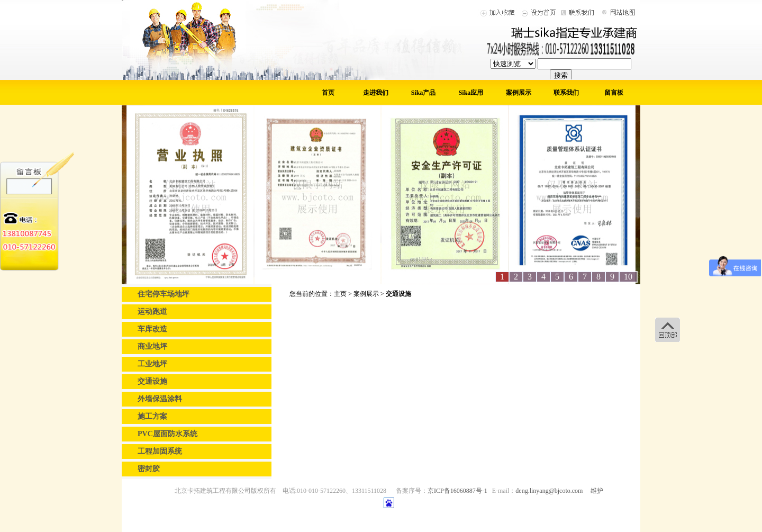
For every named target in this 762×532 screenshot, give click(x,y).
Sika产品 (424, 93)
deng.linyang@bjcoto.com (549, 491)
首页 (328, 93)
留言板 (614, 93)
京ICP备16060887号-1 (457, 491)
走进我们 (376, 93)
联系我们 (566, 93)
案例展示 (519, 93)
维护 (597, 491)
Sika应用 (471, 93)
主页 (340, 294)
